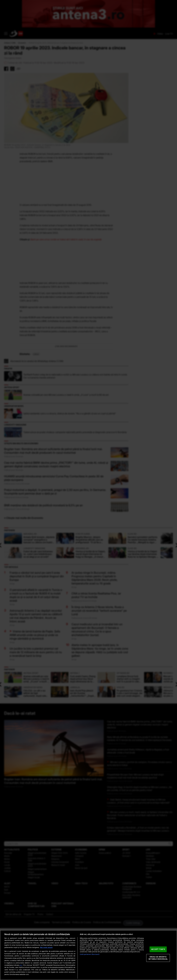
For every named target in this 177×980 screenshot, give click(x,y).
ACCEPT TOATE (158, 949)
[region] (88, 955)
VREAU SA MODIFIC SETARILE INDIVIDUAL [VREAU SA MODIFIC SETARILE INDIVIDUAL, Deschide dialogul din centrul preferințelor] (158, 958)
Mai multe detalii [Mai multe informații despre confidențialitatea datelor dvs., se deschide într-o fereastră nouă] (46, 947)
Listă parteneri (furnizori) (90, 954)
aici (21, 965)
